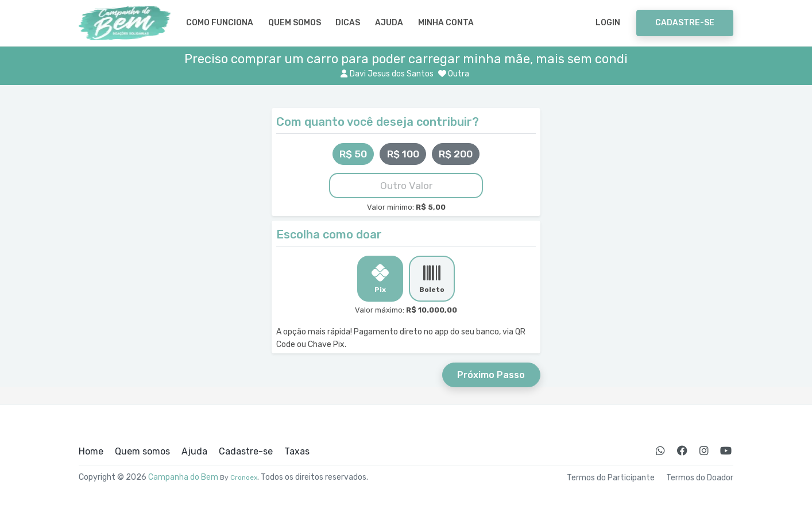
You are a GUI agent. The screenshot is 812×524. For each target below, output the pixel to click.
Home (91, 452)
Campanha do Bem (183, 477)
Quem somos (295, 23)
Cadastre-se (685, 23)
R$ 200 (456, 154)
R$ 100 (403, 154)
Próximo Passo (491, 375)
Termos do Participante (611, 478)
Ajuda (389, 23)
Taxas (297, 452)
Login (608, 23)
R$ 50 (353, 154)
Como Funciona (220, 23)
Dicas (348, 23)
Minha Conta (446, 23)
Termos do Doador (700, 478)
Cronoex (244, 477)
